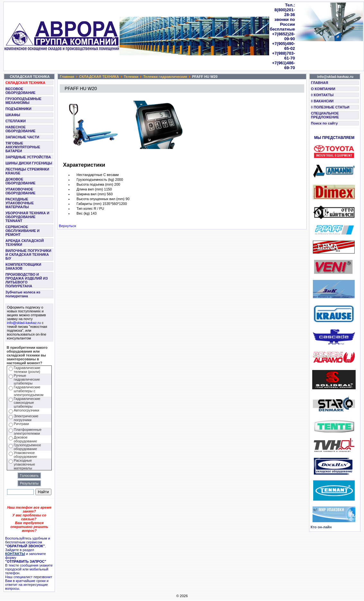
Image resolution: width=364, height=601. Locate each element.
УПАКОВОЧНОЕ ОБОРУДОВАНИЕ (20, 191)
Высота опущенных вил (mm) (100, 199)
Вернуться (67, 226)
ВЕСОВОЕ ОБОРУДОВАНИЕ (20, 91)
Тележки (131, 77)
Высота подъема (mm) (95, 184)
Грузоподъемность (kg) (95, 180)
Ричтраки (21, 424)
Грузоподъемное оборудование (27, 447)
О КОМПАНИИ (323, 89)
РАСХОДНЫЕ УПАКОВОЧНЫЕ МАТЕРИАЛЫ (20, 203)
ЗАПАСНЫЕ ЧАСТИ (22, 137)
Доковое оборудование (25, 439)
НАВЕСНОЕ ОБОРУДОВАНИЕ (20, 129)
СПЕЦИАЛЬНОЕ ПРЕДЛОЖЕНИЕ (325, 115)
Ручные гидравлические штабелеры (27, 379)
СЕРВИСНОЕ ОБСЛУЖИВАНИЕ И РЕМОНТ (23, 231)
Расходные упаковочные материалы (24, 464)
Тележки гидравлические (165, 77)
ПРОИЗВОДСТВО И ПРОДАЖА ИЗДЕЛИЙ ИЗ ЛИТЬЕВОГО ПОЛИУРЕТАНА (27, 280)
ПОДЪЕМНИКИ (18, 109)
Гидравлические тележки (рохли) (27, 370)
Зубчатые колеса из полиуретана (23, 294)
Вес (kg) (83, 213)
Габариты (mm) (89, 204)
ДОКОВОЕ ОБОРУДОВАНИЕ (20, 181)
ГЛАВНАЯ (319, 83)
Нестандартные (89, 175)
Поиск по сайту (324, 123)
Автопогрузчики (27, 410)
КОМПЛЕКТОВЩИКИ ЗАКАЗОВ (23, 266)
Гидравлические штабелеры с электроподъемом (29, 391)
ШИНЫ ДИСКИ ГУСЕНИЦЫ (29, 163)
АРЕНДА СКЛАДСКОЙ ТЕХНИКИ (25, 243)
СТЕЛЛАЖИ (16, 121)
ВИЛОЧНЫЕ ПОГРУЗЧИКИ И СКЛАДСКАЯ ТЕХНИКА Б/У (28, 254)
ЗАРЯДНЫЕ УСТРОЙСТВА (28, 157)
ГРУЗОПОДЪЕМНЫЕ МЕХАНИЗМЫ (23, 101)
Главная (67, 77)
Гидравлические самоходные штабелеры (27, 402)
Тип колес (85, 208)
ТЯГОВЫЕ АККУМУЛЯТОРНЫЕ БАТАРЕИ (23, 147)
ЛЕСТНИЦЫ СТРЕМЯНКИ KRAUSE (27, 171)
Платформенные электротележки (28, 431)
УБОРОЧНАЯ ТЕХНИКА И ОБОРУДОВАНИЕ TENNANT (27, 217)
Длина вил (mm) (90, 189)
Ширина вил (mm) (91, 194)
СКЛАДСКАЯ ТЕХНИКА (25, 83)
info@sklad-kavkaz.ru (24, 323)
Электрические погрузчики (26, 418)
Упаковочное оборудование (25, 455)
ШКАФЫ (13, 115)
